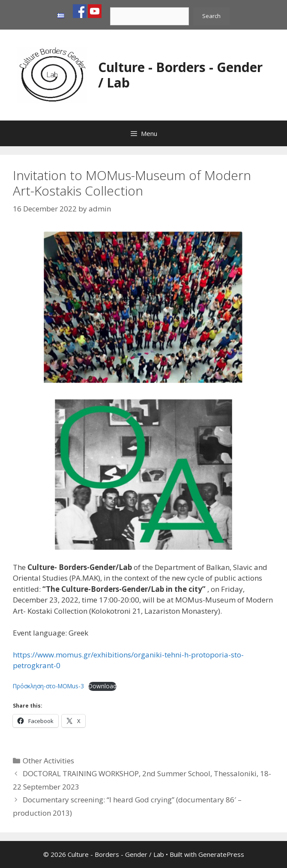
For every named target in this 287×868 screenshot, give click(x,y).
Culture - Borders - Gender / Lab (180, 75)
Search (211, 16)
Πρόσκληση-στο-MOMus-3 (48, 686)
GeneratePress (221, 854)
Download (102, 686)
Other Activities (48, 761)
